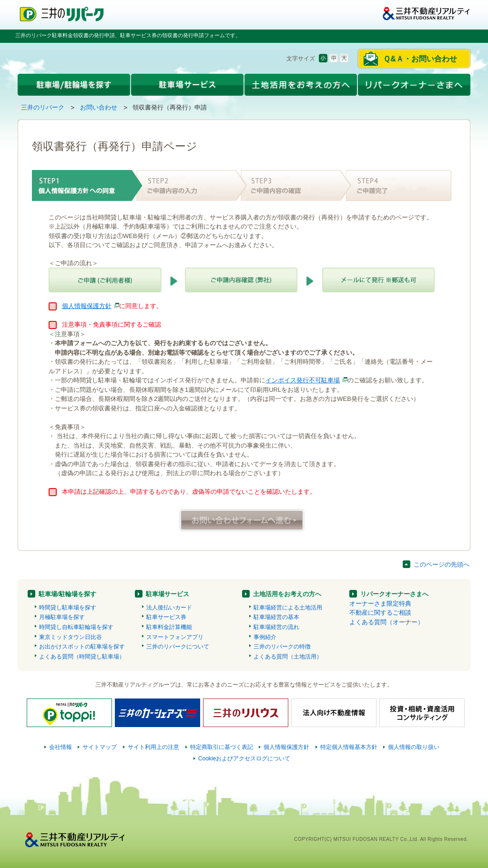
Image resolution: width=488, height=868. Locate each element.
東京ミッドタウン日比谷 (71, 637)
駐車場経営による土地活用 (288, 608)
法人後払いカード (169, 608)
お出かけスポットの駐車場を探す (82, 647)
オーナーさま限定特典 (380, 604)
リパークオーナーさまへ (394, 594)
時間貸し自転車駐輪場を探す (76, 627)
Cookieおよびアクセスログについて (244, 758)
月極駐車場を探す (62, 617)
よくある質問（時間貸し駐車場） (82, 657)
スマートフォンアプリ (175, 637)
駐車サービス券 (166, 617)
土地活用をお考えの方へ (287, 594)
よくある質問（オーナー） (386, 622)
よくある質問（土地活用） (288, 657)
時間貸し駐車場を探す (68, 608)
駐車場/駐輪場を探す (67, 594)
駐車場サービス (168, 594)
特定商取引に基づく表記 (222, 747)
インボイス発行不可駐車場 (303, 380)
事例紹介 (265, 637)
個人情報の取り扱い (414, 747)
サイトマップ (100, 747)
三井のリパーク (43, 107)
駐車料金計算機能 (169, 627)
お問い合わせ (99, 107)
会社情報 (61, 747)
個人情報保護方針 (87, 306)
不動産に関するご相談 (380, 613)
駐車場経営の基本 (276, 617)
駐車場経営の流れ (276, 627)
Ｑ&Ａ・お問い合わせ (420, 59)
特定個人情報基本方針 (349, 747)
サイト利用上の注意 (153, 747)
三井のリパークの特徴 (282, 647)
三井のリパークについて (178, 647)
